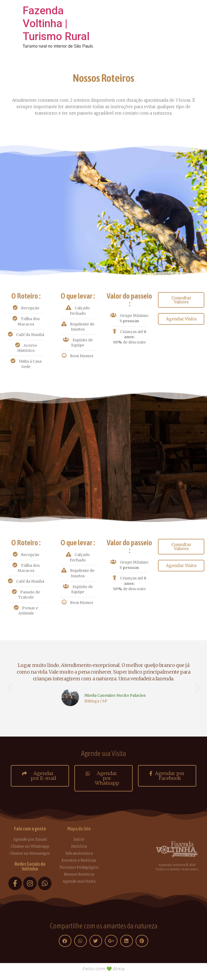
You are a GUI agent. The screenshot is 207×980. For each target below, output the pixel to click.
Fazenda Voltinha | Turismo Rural (56, 24)
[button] (181, 300)
